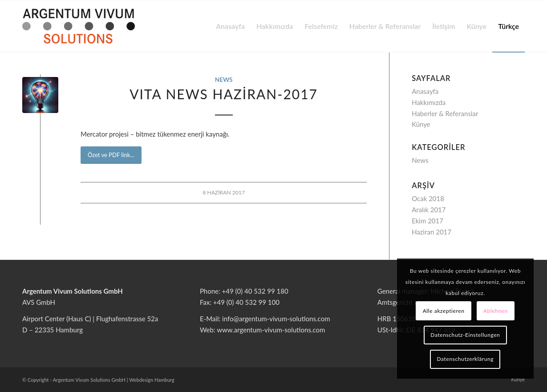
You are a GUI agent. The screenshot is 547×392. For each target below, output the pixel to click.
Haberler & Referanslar (445, 113)
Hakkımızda (429, 102)
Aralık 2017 (429, 210)
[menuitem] (230, 26)
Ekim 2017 (427, 221)
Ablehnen (496, 311)
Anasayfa (425, 91)
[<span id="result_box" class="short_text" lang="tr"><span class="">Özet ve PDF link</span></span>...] (111, 155)
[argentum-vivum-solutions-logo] (79, 26)
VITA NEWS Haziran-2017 (224, 94)
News (224, 80)
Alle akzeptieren (444, 311)
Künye (421, 124)
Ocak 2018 (428, 198)
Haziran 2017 (432, 232)
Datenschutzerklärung (466, 359)
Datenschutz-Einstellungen (465, 335)
